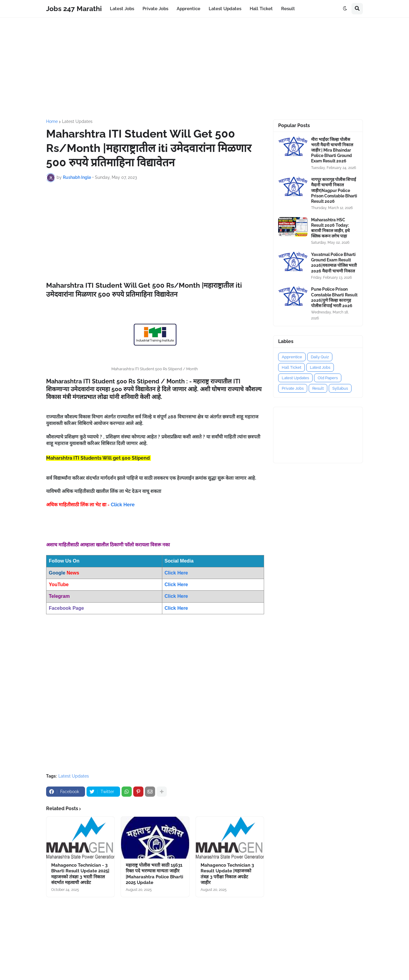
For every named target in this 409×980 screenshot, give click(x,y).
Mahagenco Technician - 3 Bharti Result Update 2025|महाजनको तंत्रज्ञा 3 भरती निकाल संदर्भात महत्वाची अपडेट (80, 874)
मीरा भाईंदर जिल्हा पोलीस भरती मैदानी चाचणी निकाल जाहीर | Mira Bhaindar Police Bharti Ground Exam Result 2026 (332, 150)
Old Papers (328, 378)
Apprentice (292, 357)
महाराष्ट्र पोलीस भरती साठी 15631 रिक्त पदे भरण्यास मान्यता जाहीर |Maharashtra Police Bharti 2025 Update (154, 874)
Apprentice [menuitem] (188, 9)
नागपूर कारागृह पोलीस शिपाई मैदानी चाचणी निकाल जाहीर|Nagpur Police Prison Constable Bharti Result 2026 (334, 190)
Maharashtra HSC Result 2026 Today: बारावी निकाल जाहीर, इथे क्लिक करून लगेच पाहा (330, 228)
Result (318, 388)
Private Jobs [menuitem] (155, 9)
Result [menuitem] (288, 9)
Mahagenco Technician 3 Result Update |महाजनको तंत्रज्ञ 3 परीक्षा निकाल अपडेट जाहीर (227, 874)
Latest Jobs (320, 367)
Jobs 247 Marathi (74, 9)
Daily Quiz (320, 357)
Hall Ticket (291, 367)
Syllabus (340, 388)
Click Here (123, 505)
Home (52, 121)
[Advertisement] (205, 68)
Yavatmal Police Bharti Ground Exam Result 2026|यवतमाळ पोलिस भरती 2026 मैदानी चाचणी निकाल (334, 263)
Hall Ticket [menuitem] (261, 9)
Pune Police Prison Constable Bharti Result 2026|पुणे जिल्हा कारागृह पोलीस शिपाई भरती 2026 (334, 297)
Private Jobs (293, 388)
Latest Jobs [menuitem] (122, 9)
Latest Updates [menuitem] (225, 9)
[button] (345, 9)
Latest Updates (77, 121)
